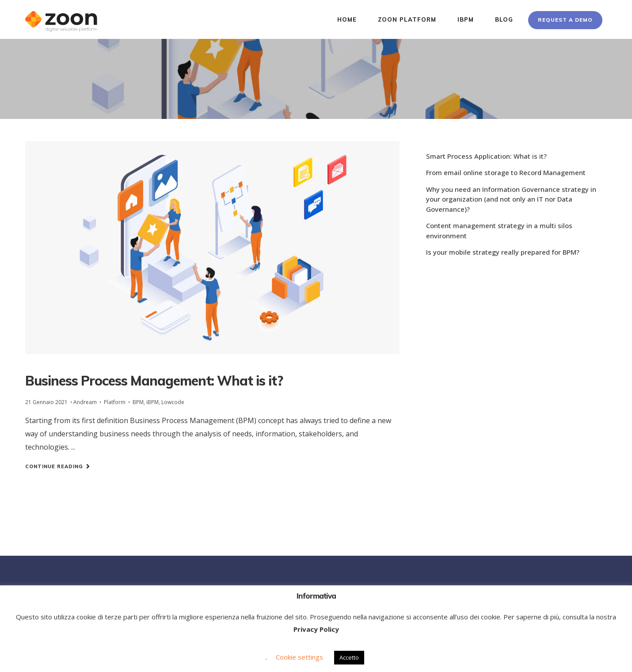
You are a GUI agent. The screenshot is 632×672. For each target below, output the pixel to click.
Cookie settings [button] (299, 657)
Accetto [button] (349, 657)
